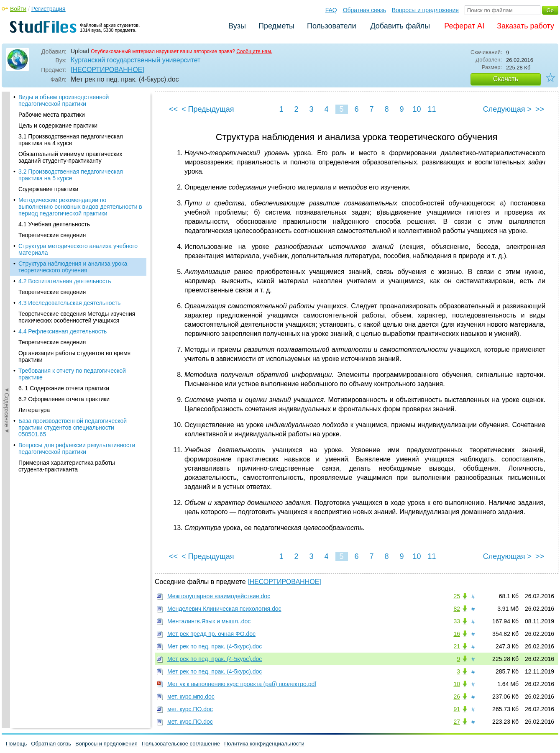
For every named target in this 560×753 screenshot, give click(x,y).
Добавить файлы (400, 26)
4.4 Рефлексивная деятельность (63, 241)
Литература (34, 320)
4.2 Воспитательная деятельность (65, 191)
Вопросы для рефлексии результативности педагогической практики (77, 358)
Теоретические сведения (52, 145)
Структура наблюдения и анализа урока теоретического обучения (73, 177)
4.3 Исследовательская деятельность (69, 213)
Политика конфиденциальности (264, 744)
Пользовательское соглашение (181, 744)
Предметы (276, 26)
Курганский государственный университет (136, 60)
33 (457, 621)
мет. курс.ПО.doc (190, 709)
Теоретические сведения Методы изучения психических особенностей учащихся (77, 227)
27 (457, 722)
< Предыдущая (208, 109)
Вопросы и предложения (425, 10)
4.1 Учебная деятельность (54, 134)
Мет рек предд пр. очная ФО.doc (211, 634)
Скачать (506, 79)
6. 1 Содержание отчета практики (64, 298)
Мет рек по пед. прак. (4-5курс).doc (215, 646)
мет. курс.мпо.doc (191, 697)
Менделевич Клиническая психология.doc (224, 609)
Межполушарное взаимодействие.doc (219, 596)
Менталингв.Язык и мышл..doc (209, 621)
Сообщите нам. (254, 51)
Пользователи (331, 26)
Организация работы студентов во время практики (74, 266)
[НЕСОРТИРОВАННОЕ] (107, 70)
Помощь (16, 744)
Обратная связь (364, 10)
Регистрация (49, 9)
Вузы (237, 26)
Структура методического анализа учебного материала (78, 159)
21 (457, 646)
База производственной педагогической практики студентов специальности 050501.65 (73, 337)
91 (457, 709)
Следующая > (507, 109)
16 (457, 634)
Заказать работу (525, 26)
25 (457, 596)
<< (173, 109)
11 (432, 109)
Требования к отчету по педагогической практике (72, 284)
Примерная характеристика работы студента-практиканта (67, 376)
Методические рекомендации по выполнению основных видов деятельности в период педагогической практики (80, 116)
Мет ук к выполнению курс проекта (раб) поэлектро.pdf (242, 684)
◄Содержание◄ (7, 238)
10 (417, 109)
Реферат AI (464, 26)
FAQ (331, 10)
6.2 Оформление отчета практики (64, 309)
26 (457, 697)
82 (457, 609)
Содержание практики (48, 99)
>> (540, 109)
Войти (18, 9)
